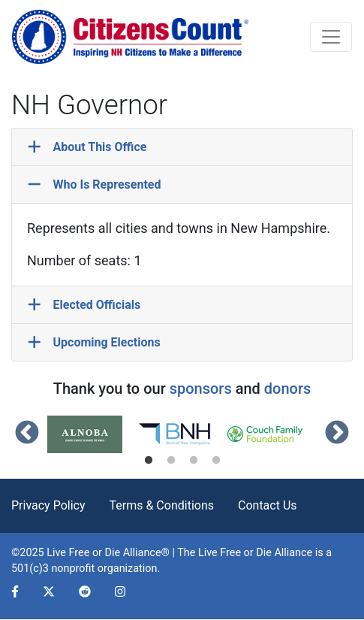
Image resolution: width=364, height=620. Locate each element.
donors (287, 389)
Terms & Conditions (162, 505)
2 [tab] (171, 461)
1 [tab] (149, 461)
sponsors (201, 389)
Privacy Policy (48, 505)
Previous (27, 434)
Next (337, 434)
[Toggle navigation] (331, 37)
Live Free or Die (235, 553)
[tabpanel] (92, 434)
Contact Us (268, 505)
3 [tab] (194, 461)
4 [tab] (216, 461)
